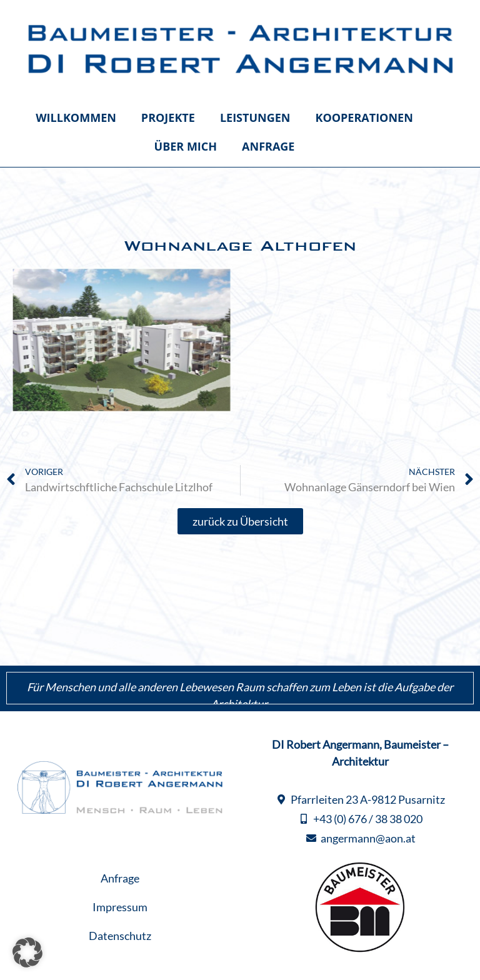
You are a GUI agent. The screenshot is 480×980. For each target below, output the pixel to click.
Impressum (120, 907)
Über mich (186, 146)
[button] (27, 952)
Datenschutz (120, 936)
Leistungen (255, 117)
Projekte (168, 117)
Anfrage (268, 146)
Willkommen (76, 117)
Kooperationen (364, 117)
